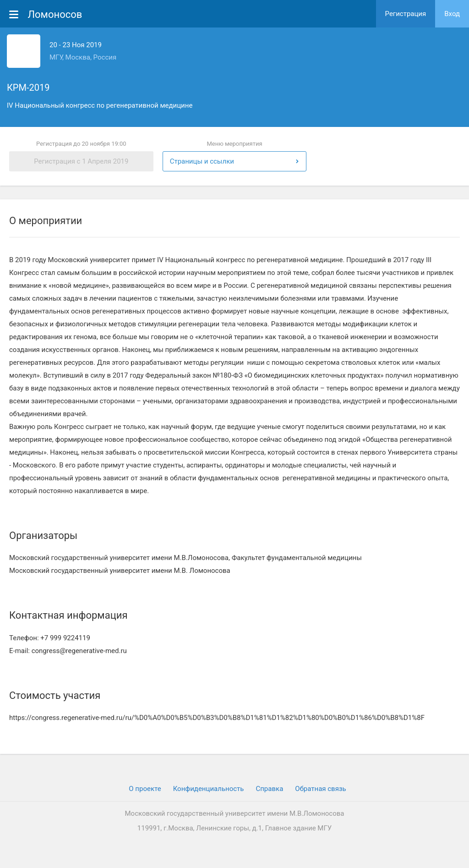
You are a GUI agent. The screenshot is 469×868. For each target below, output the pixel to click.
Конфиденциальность (209, 789)
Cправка (269, 789)
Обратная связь (320, 789)
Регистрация (406, 14)
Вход (452, 14)
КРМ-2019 (28, 88)
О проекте (145, 789)
